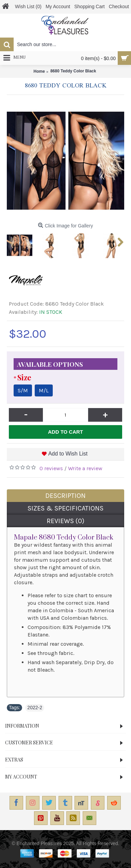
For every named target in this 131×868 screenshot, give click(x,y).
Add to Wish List (68, 454)
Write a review (85, 468)
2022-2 (35, 708)
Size (24, 377)
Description (65, 496)
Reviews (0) (65, 521)
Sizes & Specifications (65, 508)
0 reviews (51, 468)
